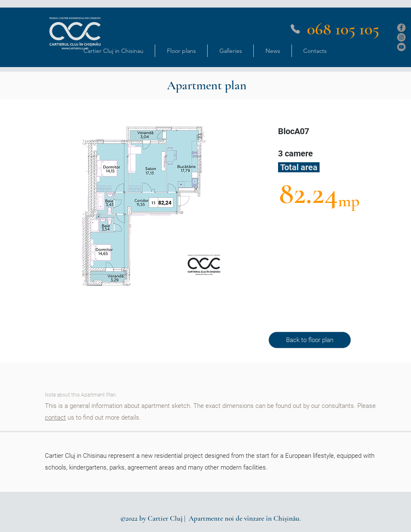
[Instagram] (401, 37)
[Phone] (295, 29)
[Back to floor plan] (310, 340)
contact (55, 418)
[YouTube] (401, 47)
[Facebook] (401, 28)
